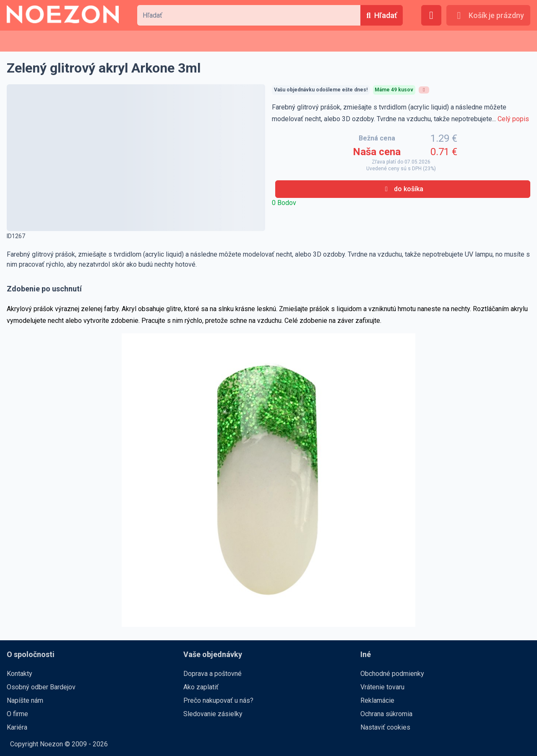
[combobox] (249, 15)
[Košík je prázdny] (488, 15)
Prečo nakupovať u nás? (218, 700)
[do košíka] (403, 189)
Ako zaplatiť (201, 687)
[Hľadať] (382, 15)
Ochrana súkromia (386, 714)
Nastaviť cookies (385, 727)
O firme (17, 714)
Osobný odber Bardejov (41, 687)
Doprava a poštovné (212, 674)
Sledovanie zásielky (213, 714)
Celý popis (513, 119)
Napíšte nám (25, 700)
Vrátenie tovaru (382, 687)
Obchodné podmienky (392, 674)
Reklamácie (377, 700)
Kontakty (20, 674)
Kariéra (17, 727)
